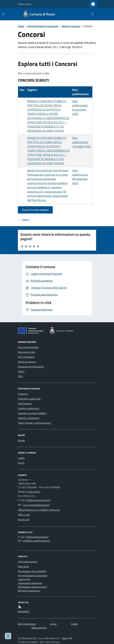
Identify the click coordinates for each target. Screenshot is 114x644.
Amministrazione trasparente (43, 26)
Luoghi (21, 458)
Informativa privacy (28, 562)
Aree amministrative (28, 347)
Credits (74, 624)
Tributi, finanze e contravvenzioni (34, 423)
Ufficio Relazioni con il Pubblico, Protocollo (39, 510)
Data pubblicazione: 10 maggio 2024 (81, 142)
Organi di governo (27, 362)
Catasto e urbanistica (29, 408)
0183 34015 (34, 492)
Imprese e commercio (29, 418)
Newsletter (24, 611)
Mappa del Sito (39, 628)
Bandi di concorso (71, 26)
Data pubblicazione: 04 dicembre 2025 (80, 107)
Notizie (21, 440)
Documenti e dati (26, 352)
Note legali (23, 566)
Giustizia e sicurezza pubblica (32, 413)
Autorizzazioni (25, 403)
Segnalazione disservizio (30, 583)
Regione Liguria (25, 4)
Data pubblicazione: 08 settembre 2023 (80, 177)
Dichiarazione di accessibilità (32, 571)
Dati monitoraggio (27, 624)
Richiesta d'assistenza (29, 591)
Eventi (21, 463)
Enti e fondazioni (26, 357)
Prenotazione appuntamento (32, 587)
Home (21, 26)
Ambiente (23, 394)
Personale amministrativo (31, 367)
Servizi (53, 624)
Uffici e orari (24, 515)
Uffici (20, 376)
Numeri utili (24, 519)
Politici (21, 371)
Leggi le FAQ (24, 579)
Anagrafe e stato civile (29, 399)
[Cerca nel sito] (91, 14)
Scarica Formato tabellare (35, 210)
